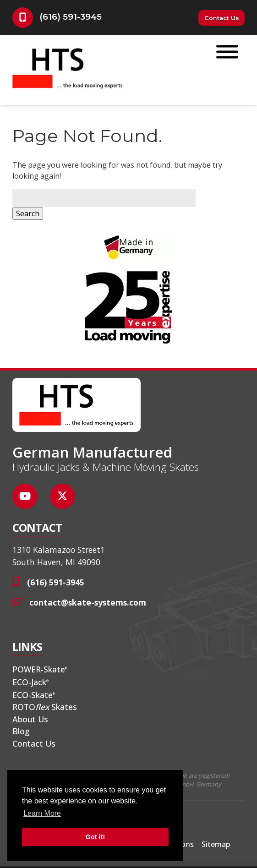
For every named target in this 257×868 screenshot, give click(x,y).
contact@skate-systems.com (88, 602)
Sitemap (216, 844)
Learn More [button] (42, 813)
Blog (21, 731)
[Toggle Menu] (227, 52)
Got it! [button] (95, 837)
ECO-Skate (34, 695)
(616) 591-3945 (71, 17)
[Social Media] (30, 501)
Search (28, 213)
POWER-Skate (40, 669)
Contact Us (222, 18)
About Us (30, 719)
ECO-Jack (30, 682)
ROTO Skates (45, 707)
